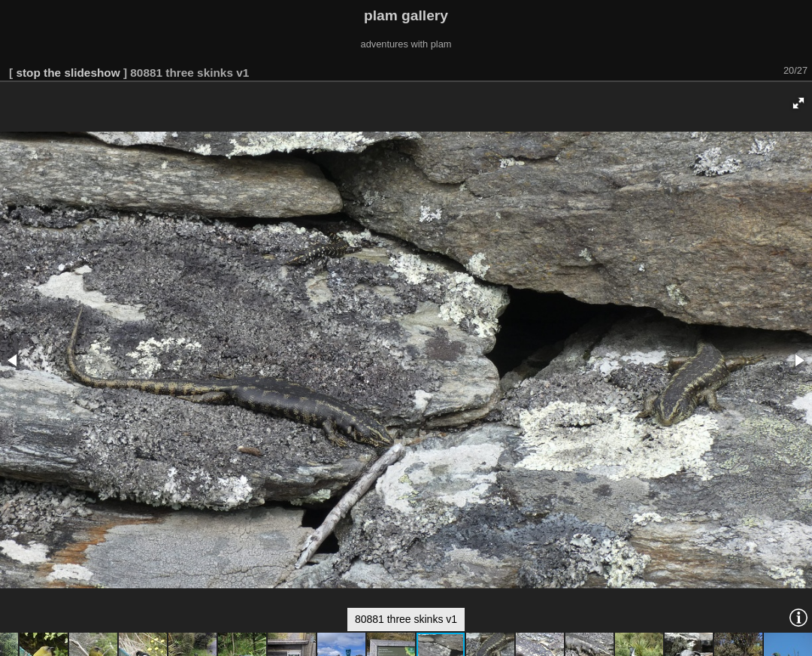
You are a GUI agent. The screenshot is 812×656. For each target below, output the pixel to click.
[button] (798, 103)
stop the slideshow (68, 73)
